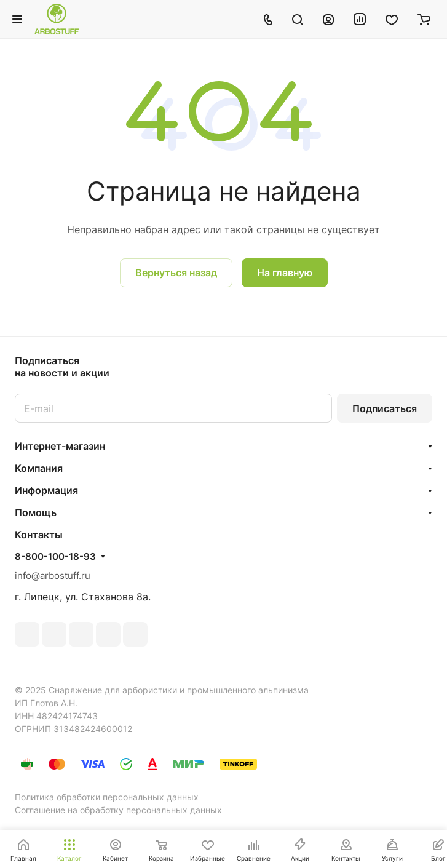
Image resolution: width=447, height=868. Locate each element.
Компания (39, 468)
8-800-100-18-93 (55, 557)
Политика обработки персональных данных (107, 797)
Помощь (36, 512)
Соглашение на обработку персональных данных (118, 810)
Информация (46, 490)
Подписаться (385, 408)
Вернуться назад (176, 273)
